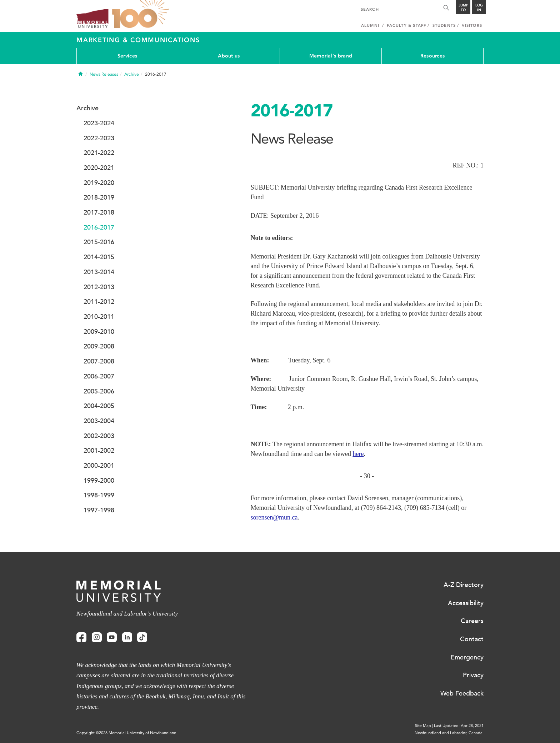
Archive (132, 74)
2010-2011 (99, 317)
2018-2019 (99, 197)
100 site (141, 14)
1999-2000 (99, 481)
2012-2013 (99, 287)
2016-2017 (99, 227)
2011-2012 (99, 302)
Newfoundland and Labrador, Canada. (449, 733)
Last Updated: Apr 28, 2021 (459, 726)
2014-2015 (99, 257)
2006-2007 (99, 376)
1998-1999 (99, 495)
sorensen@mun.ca (274, 517)
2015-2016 (99, 242)
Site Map (423, 726)
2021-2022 (99, 153)
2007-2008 (99, 361)
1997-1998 (99, 510)
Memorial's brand (331, 56)
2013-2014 (99, 272)
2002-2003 (99, 436)
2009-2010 (99, 332)
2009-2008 (99, 346)
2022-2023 (99, 138)
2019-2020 (99, 183)
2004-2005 (99, 406)
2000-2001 (99, 466)
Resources (433, 56)
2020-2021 (99, 168)
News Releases (104, 74)
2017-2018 (99, 212)
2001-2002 (99, 451)
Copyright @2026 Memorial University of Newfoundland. (127, 733)
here (358, 454)
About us (229, 56)
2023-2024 (99, 123)
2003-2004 (99, 421)
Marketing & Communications (138, 40)
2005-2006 (99, 391)
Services (127, 56)
